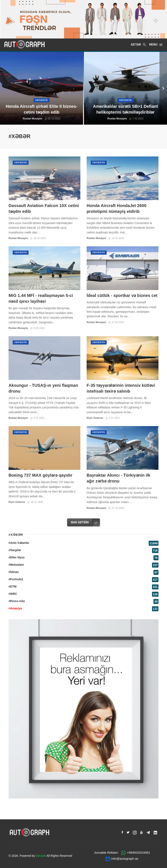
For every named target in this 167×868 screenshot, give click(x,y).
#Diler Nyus (17, 557)
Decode (41, 856)
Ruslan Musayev (18, 238)
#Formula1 (16, 579)
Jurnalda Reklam (106, 852)
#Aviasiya (21, 163)
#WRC (13, 594)
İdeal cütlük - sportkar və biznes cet (122, 295)
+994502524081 (138, 852)
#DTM (12, 587)
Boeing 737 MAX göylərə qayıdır (41, 475)
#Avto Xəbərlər (19, 543)
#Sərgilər (15, 550)
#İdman (14, 572)
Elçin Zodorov (95, 418)
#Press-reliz (17, 601)
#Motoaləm (16, 565)
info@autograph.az (125, 859)
